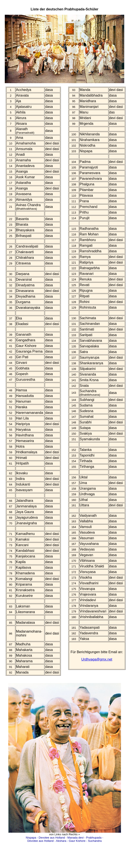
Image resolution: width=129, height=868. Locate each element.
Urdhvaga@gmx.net (97, 659)
